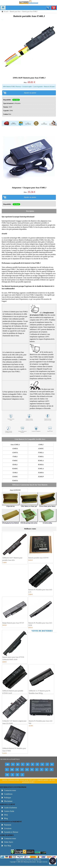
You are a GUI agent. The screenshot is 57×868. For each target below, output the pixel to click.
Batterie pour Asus (15, 12)
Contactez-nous (10, 790)
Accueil (6, 12)
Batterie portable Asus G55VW (38, 558)
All (7, 764)
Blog (6, 818)
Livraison (8, 828)
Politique (7, 798)
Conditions (8, 794)
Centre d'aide (9, 811)
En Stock (16, 100)
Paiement (8, 825)
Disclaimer (8, 801)
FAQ (6, 815)
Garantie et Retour (11, 832)
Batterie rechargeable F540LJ (12, 394)
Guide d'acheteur (11, 808)
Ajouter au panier (30, 93)
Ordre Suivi (9, 842)
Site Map (8, 846)
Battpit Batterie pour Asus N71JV (13, 623)
